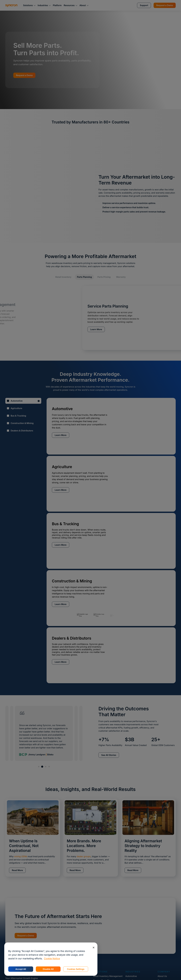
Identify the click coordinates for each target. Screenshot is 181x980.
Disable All (48, 969)
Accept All (21, 969)
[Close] (93, 947)
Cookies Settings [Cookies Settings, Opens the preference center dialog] (76, 969)
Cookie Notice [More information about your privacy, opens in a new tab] (52, 959)
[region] (51, 959)
